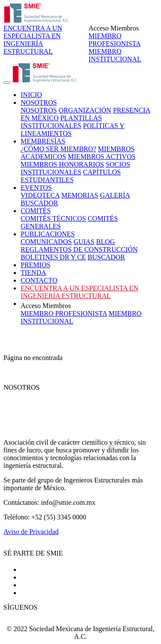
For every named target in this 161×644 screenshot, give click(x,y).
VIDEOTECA (40, 195)
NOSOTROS (39, 102)
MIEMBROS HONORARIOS (62, 164)
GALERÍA (115, 195)
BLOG (106, 242)
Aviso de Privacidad (31, 532)
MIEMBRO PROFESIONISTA (114, 40)
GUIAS (84, 242)
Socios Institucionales (51, 585)
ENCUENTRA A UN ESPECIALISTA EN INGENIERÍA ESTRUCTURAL (33, 40)
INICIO (31, 95)
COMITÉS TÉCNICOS (53, 218)
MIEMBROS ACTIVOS (102, 157)
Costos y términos (46, 577)
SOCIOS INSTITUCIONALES (75, 168)
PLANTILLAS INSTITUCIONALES (61, 122)
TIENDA (33, 273)
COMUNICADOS (46, 242)
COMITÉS (36, 211)
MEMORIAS (80, 195)
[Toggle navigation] (7, 82)
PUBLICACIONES (48, 234)
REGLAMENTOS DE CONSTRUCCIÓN (79, 249)
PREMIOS (35, 265)
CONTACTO (39, 280)
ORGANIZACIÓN (85, 110)
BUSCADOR (39, 203)
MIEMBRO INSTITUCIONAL (115, 55)
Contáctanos (38, 593)
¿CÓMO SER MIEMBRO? (58, 149)
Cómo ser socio (42, 569)
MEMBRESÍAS (43, 141)
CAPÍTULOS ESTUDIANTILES (71, 176)
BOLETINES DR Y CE (53, 257)
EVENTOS (36, 188)
